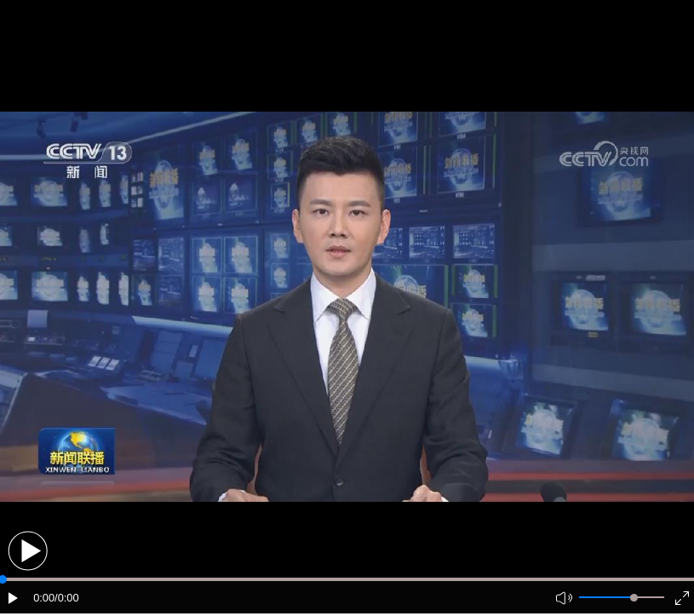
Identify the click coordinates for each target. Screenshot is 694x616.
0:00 (44, 598)
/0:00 (66, 598)
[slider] (634, 598)
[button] (28, 551)
